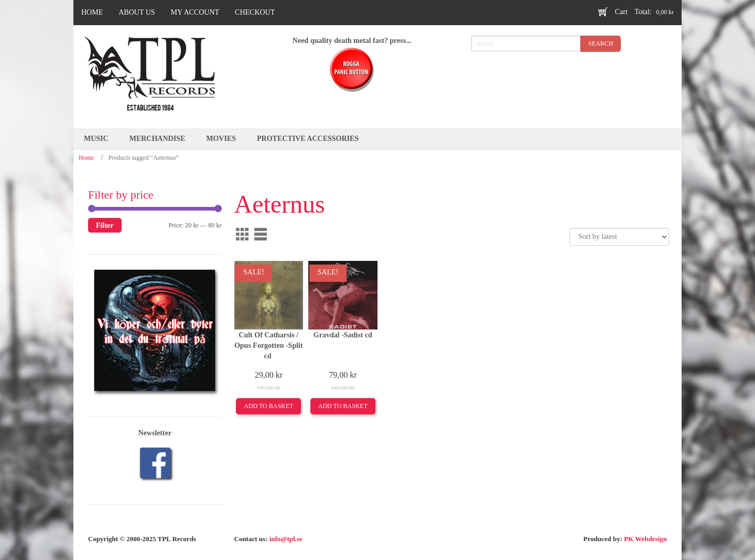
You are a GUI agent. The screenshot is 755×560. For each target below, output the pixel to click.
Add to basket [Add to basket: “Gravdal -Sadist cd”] (343, 406)
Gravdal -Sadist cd (343, 335)
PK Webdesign (645, 539)
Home (86, 158)
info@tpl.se (286, 539)
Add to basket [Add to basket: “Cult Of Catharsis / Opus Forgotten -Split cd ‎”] (268, 406)
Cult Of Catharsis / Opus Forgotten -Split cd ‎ (269, 345)
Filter (105, 225)
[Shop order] (619, 237)
